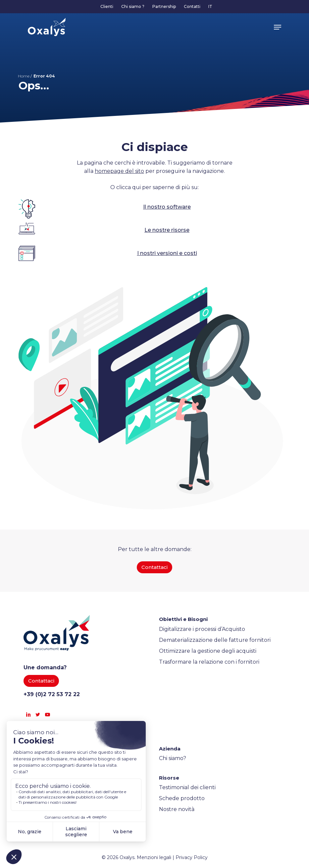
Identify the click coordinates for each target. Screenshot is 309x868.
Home (24, 76)
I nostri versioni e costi (167, 253)
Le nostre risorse (167, 230)
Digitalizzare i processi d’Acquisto (202, 629)
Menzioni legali (154, 857)
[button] (278, 27)
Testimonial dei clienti (187, 787)
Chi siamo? (173, 758)
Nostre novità (177, 809)
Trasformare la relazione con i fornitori (209, 662)
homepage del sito (119, 171)
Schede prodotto (182, 798)
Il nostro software (167, 207)
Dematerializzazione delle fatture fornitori (215, 640)
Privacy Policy (192, 857)
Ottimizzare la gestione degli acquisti (208, 651)
